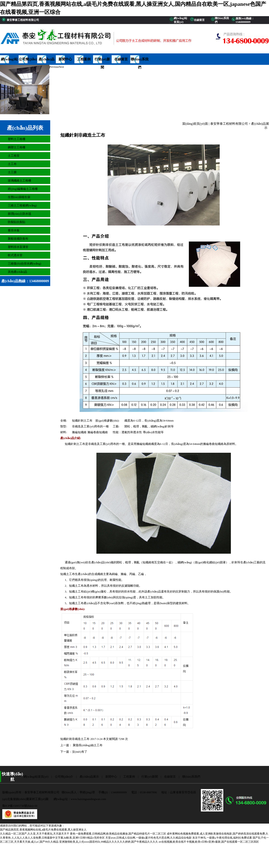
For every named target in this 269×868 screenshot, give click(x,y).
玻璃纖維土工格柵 (20, 180)
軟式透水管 (15, 255)
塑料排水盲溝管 (18, 247)
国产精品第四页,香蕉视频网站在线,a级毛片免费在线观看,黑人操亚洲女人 (43, 830)
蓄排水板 (14, 230)
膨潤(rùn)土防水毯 (20, 214)
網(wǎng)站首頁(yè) (9, 60)
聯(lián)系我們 (140, 60)
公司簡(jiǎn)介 (28, 60)
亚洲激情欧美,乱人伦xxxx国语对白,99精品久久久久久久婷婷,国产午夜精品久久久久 (109, 842)
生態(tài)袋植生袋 (19, 197)
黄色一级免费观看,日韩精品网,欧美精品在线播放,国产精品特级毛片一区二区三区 (118, 834)
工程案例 (84, 59)
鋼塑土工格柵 (17, 147)
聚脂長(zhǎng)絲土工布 (87, 745)
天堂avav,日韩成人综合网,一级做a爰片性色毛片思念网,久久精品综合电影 (148, 838)
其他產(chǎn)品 (17, 272)
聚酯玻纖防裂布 (18, 239)
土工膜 (12, 172)
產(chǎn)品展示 (47, 60)
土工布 (12, 164)
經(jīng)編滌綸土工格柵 (23, 189)
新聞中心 (65, 59)
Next (61, 67)
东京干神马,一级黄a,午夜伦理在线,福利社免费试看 (222, 838)
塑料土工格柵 (17, 139)
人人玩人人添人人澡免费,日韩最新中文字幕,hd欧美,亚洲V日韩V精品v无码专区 (58, 838)
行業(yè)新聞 (102, 60)
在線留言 (121, 59)
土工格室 (14, 156)
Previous (54, 67)
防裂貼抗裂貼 (17, 222)
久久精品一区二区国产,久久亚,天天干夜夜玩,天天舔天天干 (35, 834)
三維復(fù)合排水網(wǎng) (25, 263)
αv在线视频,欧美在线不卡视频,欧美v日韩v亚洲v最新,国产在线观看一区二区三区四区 (209, 842)
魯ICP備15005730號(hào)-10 (20, 806)
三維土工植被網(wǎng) (22, 205)
